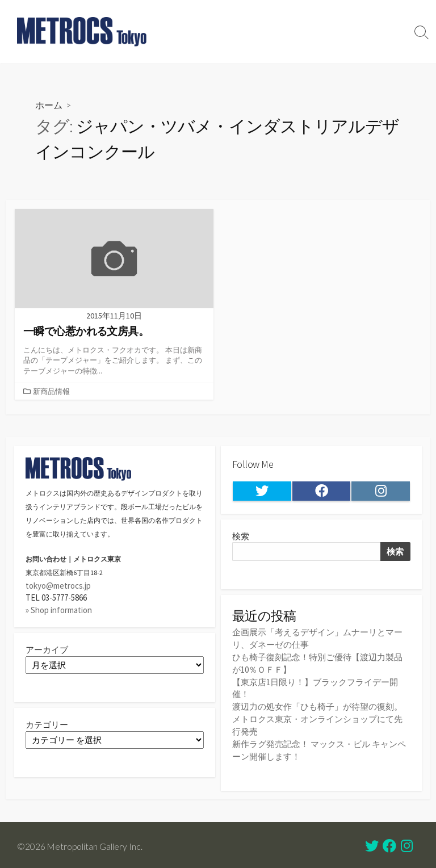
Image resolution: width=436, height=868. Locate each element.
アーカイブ (47, 650)
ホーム (49, 105)
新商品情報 (51, 391)
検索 (241, 537)
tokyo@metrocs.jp (58, 586)
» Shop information (59, 610)
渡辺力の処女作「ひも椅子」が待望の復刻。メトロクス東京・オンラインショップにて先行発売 (317, 717)
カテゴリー (47, 725)
